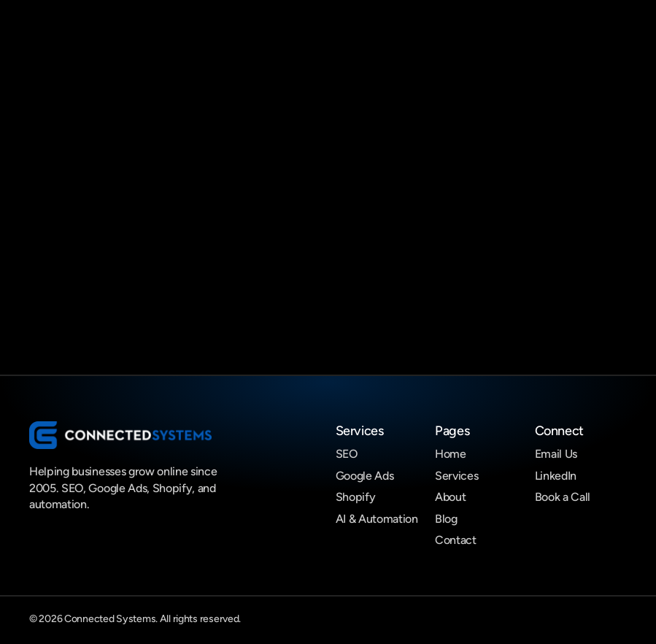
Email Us (556, 454)
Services (456, 476)
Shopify (356, 497)
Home (451, 454)
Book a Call (563, 497)
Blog (446, 519)
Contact (456, 540)
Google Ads (365, 476)
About (450, 497)
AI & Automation (377, 519)
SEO (347, 454)
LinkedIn (556, 476)
